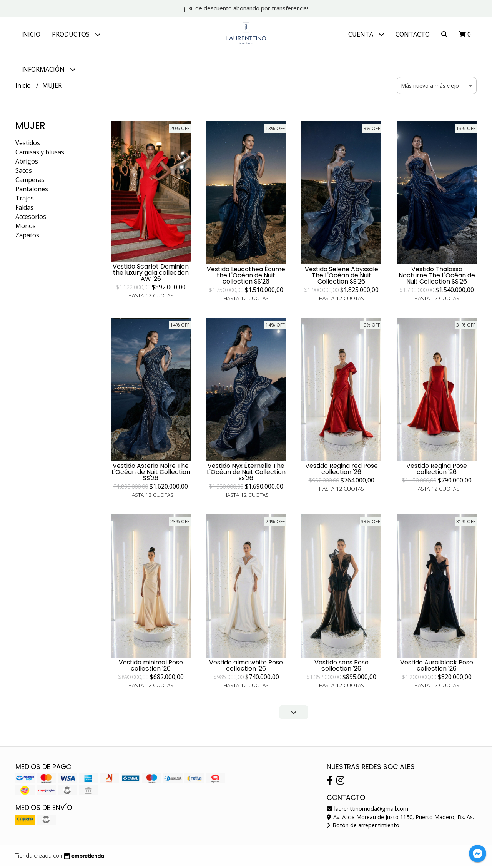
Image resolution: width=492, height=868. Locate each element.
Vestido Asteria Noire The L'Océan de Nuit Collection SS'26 (151, 474)
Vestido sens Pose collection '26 (342, 667)
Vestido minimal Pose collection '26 (151, 667)
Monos (26, 228)
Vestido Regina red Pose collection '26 (342, 471)
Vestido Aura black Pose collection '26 (437, 667)
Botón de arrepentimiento (363, 827)
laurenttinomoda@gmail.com (367, 810)
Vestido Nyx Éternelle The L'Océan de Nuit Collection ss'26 (246, 474)
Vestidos (28, 145)
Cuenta (366, 34)
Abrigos (27, 163)
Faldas (24, 209)
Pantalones (32, 191)
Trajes (25, 200)
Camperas (30, 182)
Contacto (413, 34)
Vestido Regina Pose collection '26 (437, 471)
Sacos (24, 172)
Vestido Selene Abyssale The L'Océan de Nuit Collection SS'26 (342, 277)
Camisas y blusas (40, 154)
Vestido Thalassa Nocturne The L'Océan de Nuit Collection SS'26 (437, 277)
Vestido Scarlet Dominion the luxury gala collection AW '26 (151, 275)
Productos (76, 34)
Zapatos (27, 237)
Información (48, 69)
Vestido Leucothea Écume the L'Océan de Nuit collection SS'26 (246, 277)
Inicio (31, 34)
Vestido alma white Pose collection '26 (246, 667)
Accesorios (31, 219)
